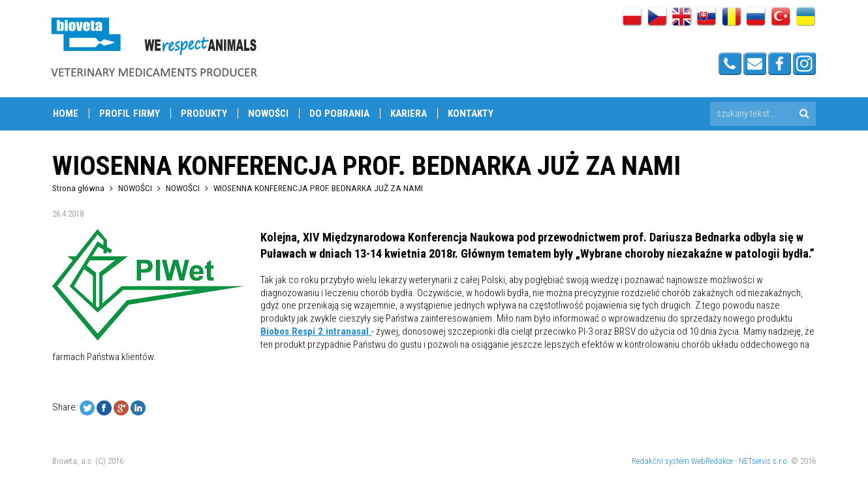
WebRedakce (712, 461)
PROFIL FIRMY (130, 114)
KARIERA (409, 114)
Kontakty (471, 114)
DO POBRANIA (339, 114)
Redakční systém (660, 461)
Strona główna (78, 188)
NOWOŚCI (268, 114)
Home (66, 114)
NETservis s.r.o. (764, 461)
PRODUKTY (204, 114)
